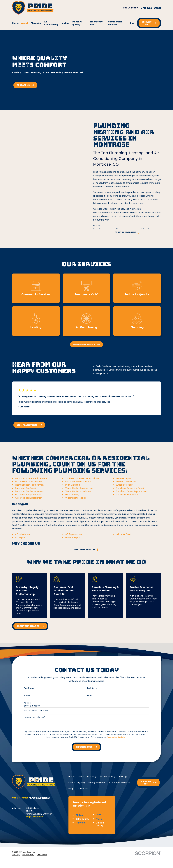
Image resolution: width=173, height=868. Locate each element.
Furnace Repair (73, 541)
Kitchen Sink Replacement (28, 498)
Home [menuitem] (15, 23)
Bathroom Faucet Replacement (31, 482)
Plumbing (92, 776)
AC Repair (20, 541)
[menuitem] (16, 855)
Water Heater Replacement (79, 492)
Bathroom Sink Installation (78, 486)
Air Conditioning (108, 776)
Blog (71, 789)
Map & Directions (35, 817)
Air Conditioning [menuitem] (51, 23)
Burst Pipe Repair (124, 489)
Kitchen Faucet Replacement (30, 489)
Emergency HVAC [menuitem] (96, 23)
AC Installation (22, 538)
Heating (123, 776)
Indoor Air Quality (124, 538)
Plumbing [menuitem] (36, 23)
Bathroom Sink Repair (26, 492)
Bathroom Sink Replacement (30, 495)
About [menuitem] (25, 23)
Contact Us (82, 789)
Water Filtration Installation (29, 502)
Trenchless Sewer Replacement (132, 495)
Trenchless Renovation (127, 498)
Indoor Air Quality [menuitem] (77, 23)
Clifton (79, 815)
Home (72, 776)
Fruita (99, 819)
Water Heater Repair (76, 502)
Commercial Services (120, 783)
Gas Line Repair (123, 482)
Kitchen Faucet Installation (29, 486)
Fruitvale (80, 823)
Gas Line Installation (126, 486)
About (81, 776)
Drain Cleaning (73, 489)
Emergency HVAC (97, 783)
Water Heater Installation (78, 495)
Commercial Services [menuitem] (115, 23)
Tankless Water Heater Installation (83, 482)
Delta (99, 815)
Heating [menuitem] (65, 23)
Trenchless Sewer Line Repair (130, 492)
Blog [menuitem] (132, 23)
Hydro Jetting (72, 498)
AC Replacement (74, 538)
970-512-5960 (151, 8)
